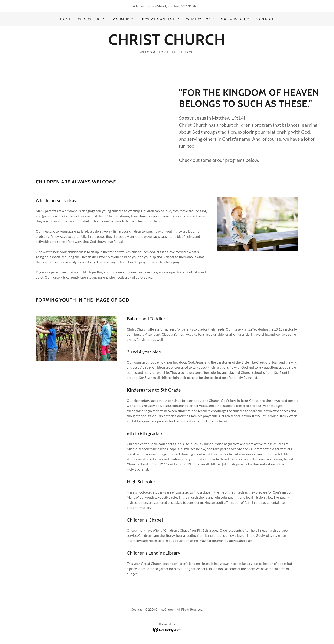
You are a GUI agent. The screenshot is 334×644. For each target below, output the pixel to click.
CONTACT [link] (265, 19)
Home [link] (66, 19)
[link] (167, 44)
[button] (92, 19)
